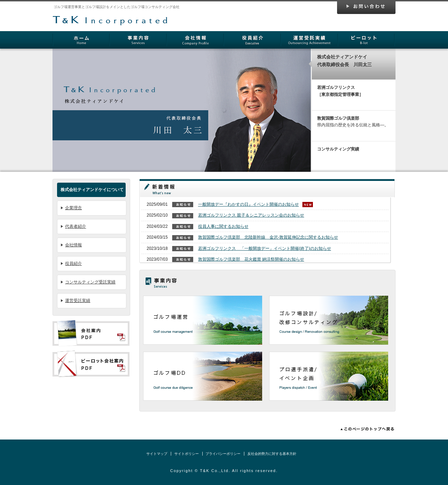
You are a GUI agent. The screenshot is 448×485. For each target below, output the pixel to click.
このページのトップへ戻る (366, 429)
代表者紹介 (76, 226)
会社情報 (195, 40)
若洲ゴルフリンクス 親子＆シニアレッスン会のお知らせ (251, 215)
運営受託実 (309, 40)
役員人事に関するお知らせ (223, 226)
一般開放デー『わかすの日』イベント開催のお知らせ (248, 204)
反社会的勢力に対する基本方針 (272, 454)
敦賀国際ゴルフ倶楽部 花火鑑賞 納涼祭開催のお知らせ (251, 259)
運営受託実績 (78, 301)
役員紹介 (252, 40)
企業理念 (73, 208)
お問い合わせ (366, 8)
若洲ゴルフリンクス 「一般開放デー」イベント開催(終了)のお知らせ (265, 248)
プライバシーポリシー (223, 454)
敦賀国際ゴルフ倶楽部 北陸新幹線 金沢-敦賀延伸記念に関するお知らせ (268, 237)
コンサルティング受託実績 (90, 282)
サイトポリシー (187, 454)
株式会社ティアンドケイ (110, 16)
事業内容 (138, 40)
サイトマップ (157, 454)
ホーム (81, 40)
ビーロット (366, 40)
